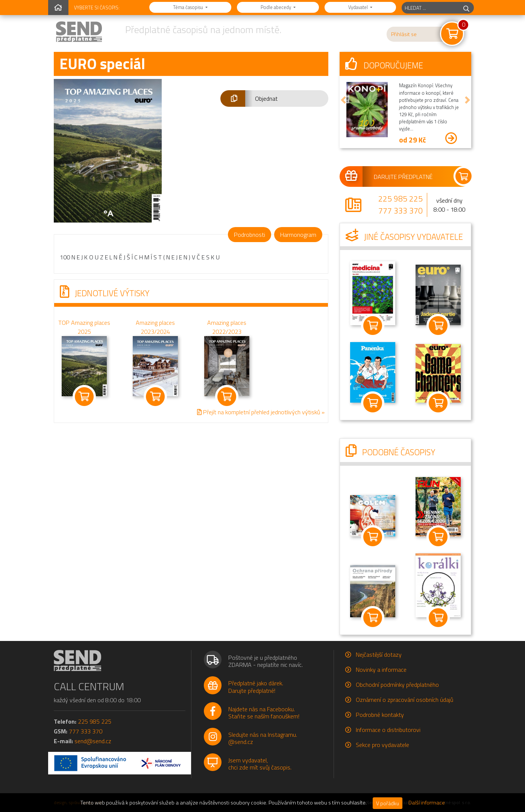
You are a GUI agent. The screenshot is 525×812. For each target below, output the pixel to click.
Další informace (427, 803)
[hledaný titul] (430, 8)
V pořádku (388, 803)
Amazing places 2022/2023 (227, 327)
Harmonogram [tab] (298, 235)
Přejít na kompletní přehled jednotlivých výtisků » (261, 412)
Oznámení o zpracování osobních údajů (404, 700)
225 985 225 (401, 198)
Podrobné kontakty (380, 715)
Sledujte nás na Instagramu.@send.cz (263, 738)
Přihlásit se (404, 34)
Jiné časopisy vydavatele (404, 237)
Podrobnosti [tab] (250, 235)
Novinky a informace (381, 670)
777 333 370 (401, 211)
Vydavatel (359, 7)
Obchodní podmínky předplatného (397, 685)
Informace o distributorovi (388, 730)
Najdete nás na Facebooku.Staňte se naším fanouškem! (264, 713)
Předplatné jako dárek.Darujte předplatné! (256, 687)
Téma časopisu (189, 7)
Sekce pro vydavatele (382, 745)
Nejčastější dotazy (379, 654)
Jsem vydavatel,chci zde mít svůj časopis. (260, 764)
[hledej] (466, 8)
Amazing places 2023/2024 (155, 327)
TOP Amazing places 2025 (84, 327)
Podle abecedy (276, 7)
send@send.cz (93, 741)
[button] (274, 98)
